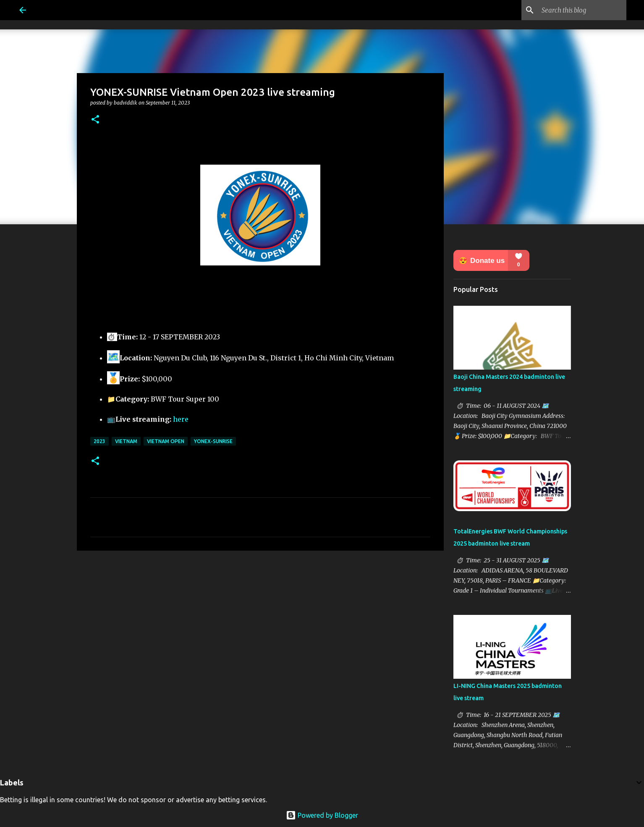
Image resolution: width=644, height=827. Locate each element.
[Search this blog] (582, 10)
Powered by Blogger (322, 815)
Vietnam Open (166, 441)
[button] (95, 120)
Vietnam (126, 441)
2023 (99, 441)
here (181, 419)
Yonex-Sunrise (213, 441)
